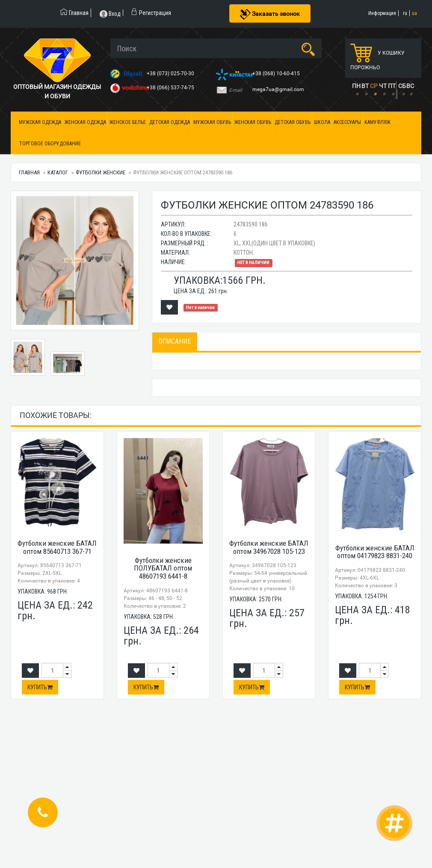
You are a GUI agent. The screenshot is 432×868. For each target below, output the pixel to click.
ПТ (392, 86)
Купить (40, 687)
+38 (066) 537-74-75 (171, 88)
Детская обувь (293, 122)
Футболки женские (101, 172)
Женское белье (128, 122)
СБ (402, 86)
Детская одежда (170, 122)
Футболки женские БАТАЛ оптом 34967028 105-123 (269, 547)
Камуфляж (377, 122)
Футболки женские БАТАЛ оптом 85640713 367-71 (57, 547)
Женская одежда (85, 122)
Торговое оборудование (50, 144)
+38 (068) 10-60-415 (277, 74)
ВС (410, 86)
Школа (322, 122)
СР (374, 86)
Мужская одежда (40, 122)
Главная (29, 172)
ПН (356, 86)
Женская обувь (253, 122)
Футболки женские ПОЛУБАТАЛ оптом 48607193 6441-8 (163, 568)
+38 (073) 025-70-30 (171, 74)
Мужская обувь (212, 122)
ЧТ (383, 86)
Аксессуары (347, 122)
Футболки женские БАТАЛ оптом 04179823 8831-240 (375, 552)
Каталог (58, 172)
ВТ (365, 86)
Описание (175, 341)
